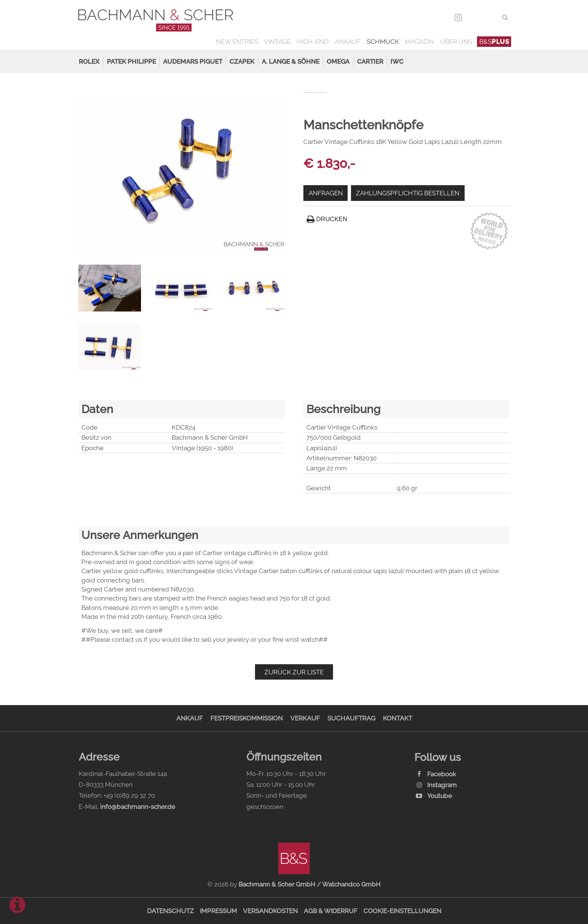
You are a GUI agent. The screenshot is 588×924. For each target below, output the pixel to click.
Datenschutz (170, 911)
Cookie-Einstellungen (402, 911)
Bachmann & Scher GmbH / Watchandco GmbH (310, 884)
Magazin (419, 42)
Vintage (277, 42)
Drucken (327, 219)
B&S (494, 42)
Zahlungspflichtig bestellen (408, 193)
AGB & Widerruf (331, 911)
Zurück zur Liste (294, 672)
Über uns (456, 42)
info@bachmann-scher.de (138, 807)
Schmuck (383, 42)
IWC (397, 61)
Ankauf (348, 42)
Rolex (89, 61)
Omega (338, 61)
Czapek (242, 61)
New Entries (237, 42)
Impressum (218, 911)
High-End (313, 42)
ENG (491, 17)
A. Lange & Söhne (291, 61)
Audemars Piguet (193, 61)
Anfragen (326, 193)
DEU (475, 17)
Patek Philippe (131, 61)
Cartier (370, 61)
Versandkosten (270, 911)
